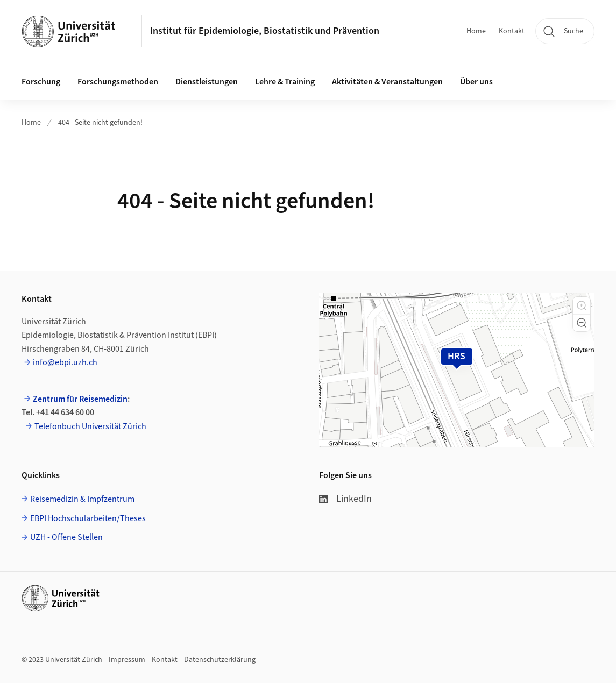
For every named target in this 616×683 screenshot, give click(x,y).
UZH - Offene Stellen (66, 537)
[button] (582, 305)
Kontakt (512, 31)
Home (476, 31)
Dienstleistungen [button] (207, 82)
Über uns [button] (476, 82)
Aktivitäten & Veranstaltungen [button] (387, 82)
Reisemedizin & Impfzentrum (82, 499)
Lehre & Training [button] (285, 82)
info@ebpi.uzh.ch (65, 362)
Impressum (127, 660)
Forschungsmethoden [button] (118, 82)
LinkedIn (345, 499)
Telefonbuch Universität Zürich (90, 426)
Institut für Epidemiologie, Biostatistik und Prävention (265, 31)
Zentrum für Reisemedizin (80, 399)
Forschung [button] (41, 82)
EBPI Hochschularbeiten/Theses (88, 518)
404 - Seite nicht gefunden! (100, 123)
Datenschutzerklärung (220, 660)
